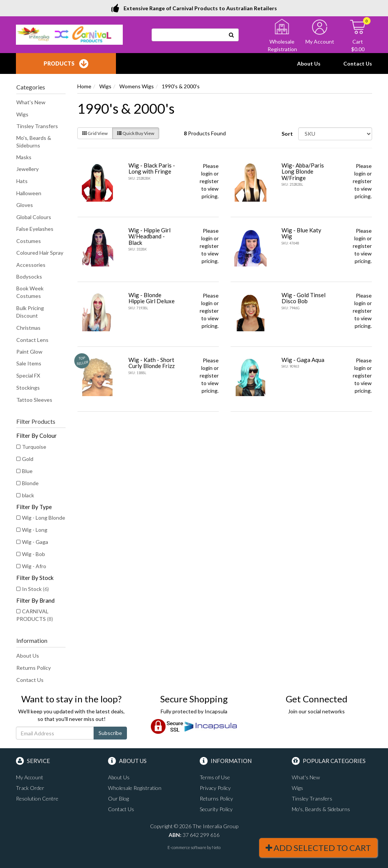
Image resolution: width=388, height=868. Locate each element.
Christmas (28, 328)
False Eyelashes (35, 229)
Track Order (30, 788)
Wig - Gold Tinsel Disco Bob (304, 298)
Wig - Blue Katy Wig (301, 233)
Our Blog (118, 798)
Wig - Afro (34, 566)
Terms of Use (215, 777)
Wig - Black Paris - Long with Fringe (152, 168)
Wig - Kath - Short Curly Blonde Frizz (152, 363)
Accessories (31, 265)
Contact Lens (32, 340)
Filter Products (36, 421)
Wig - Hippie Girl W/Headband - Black (149, 236)
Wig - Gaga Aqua (303, 360)
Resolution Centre (37, 798)
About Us (309, 63)
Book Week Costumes (30, 292)
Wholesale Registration (135, 788)
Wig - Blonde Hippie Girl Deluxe (152, 298)
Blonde (30, 483)
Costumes (29, 241)
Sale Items (29, 363)
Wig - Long (35, 530)
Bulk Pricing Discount (30, 312)
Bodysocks (29, 277)
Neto (216, 847)
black (28, 495)
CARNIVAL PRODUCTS (35, 615)
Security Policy (216, 809)
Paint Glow (29, 352)
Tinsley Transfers (37, 126)
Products (66, 64)
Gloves (25, 205)
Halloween (29, 193)
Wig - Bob (34, 554)
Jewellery (27, 169)
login (207, 173)
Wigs (22, 114)
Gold (28, 459)
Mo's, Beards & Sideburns (34, 142)
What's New (31, 102)
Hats (22, 181)
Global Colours (34, 217)
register (209, 181)
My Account (30, 777)
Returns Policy (34, 668)
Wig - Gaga (35, 542)
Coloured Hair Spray (40, 253)
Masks (24, 157)
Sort (287, 134)
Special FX (28, 375)
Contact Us (358, 63)
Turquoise (34, 447)
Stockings (28, 388)
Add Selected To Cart (318, 848)
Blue (27, 471)
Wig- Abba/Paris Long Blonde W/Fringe (303, 172)
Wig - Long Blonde (44, 518)
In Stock (35, 589)
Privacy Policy (215, 788)
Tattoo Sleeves (34, 400)
